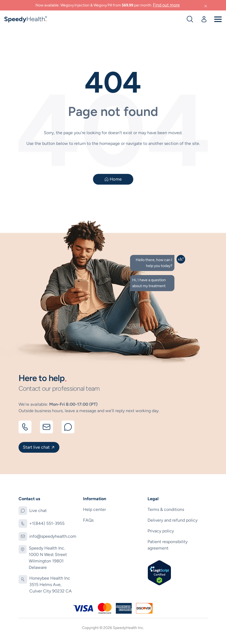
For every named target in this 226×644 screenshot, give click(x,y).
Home (116, 179)
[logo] (26, 19)
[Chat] (68, 427)
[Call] (25, 427)
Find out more (166, 5)
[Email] (46, 427)
